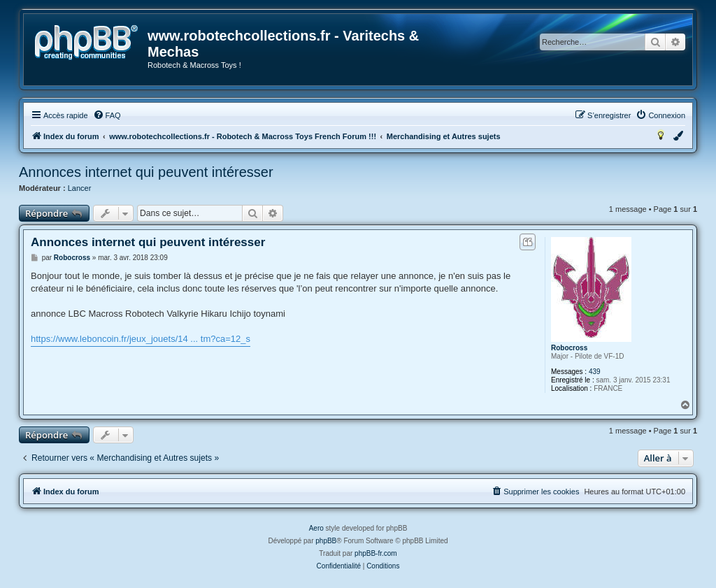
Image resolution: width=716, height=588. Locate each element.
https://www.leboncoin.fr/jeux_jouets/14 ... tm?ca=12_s (141, 339)
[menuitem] (107, 115)
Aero (316, 528)
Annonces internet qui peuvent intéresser (146, 172)
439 (595, 372)
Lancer (80, 188)
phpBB (326, 541)
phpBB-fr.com (376, 553)
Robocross (569, 348)
